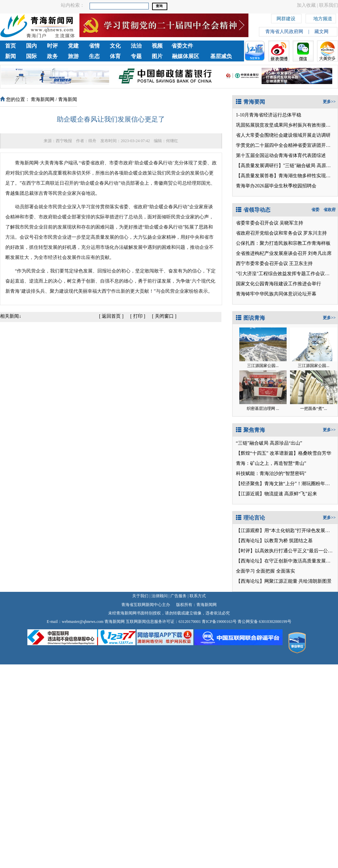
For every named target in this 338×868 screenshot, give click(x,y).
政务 (52, 56)
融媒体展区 (186, 56)
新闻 (10, 56)
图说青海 (250, 318)
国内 (31, 46)
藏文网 (321, 32)
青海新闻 (68, 99)
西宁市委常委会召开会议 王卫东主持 (274, 264)
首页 (10, 46)
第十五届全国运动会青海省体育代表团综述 (281, 155)
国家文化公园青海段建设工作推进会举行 (279, 284)
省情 (94, 46)
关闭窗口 (164, 316)
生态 (94, 56)
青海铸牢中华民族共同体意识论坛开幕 (276, 294)
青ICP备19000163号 (219, 622)
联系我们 (329, 5)
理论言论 (250, 518)
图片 (157, 56)
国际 (31, 56)
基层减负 (221, 56)
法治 (136, 46)
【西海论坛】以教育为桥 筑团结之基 (274, 541)
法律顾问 (160, 596)
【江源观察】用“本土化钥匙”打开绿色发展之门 (285, 531)
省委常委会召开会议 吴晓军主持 (270, 223)
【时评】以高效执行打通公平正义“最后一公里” (285, 551)
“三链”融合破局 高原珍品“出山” (269, 443)
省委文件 (182, 46)
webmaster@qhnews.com (83, 622)
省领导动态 (253, 210)
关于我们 (140, 596)
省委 (315, 210)
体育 (115, 56)
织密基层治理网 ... (263, 409)
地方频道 (323, 18)
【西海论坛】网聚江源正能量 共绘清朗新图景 (284, 581)
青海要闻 (250, 102)
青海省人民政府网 (284, 32)
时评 (52, 46)
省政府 (330, 210)
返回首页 (111, 316)
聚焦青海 (250, 430)
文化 (115, 46)
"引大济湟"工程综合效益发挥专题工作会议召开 (285, 274)
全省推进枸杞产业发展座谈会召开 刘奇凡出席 (284, 253)
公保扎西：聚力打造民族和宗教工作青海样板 (283, 243)
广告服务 (178, 596)
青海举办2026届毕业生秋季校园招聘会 (276, 186)
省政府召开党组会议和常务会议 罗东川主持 (282, 233)
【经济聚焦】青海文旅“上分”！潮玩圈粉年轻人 (285, 484)
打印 (138, 316)
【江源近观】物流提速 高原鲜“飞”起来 (276, 494)
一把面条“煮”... (314, 409)
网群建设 (286, 18)
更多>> (329, 102)
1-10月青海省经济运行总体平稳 (269, 115)
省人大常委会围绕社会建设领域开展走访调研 (283, 135)
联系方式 (198, 596)
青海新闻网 (43, 99)
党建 (73, 46)
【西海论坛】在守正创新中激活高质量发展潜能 (286, 561)
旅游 (73, 56)
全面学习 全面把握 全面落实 (265, 571)
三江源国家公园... (263, 366)
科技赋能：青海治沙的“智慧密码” (271, 474)
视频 (157, 46)
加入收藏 (306, 5)
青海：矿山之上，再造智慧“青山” (271, 463)
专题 (136, 56)
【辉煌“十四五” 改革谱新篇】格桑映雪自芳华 (284, 453)
